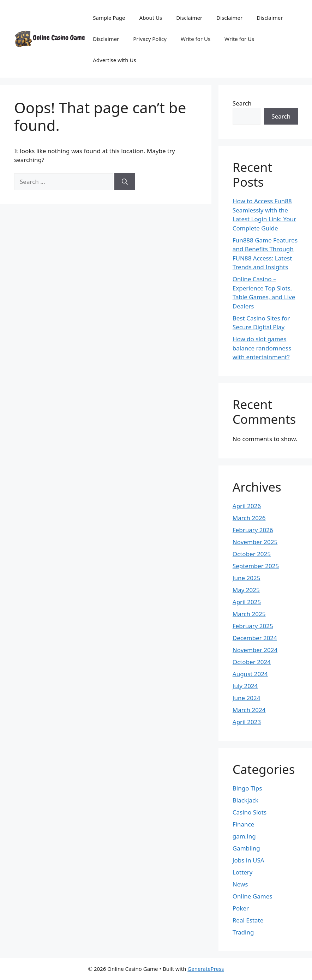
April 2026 (247, 506)
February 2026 (253, 530)
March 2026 (249, 518)
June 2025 (247, 578)
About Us (151, 18)
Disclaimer (189, 18)
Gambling (246, 848)
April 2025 (247, 602)
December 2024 (255, 638)
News (240, 884)
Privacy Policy (150, 39)
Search (242, 103)
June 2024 (247, 698)
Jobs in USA (248, 860)
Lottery (243, 872)
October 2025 (252, 554)
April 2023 (247, 722)
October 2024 (252, 662)
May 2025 (246, 590)
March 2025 (249, 614)
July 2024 (245, 686)
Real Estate (248, 920)
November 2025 (255, 542)
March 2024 (249, 710)
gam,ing (244, 836)
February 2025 (253, 626)
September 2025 (256, 566)
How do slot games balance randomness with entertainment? (262, 348)
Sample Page (109, 18)
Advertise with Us (114, 60)
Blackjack (245, 800)
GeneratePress (206, 969)
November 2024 (255, 650)
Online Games (253, 896)
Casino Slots (250, 812)
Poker (241, 908)
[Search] (125, 182)
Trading (243, 932)
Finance (244, 824)
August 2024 (250, 674)
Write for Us (196, 39)
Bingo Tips (247, 788)
